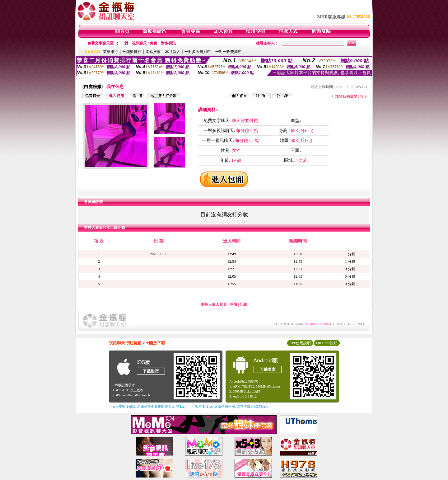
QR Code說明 (327, 343)
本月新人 (173, 52)
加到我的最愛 (346, 96)
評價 (233, 304)
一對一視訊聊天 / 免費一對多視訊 (148, 43)
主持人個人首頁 (214, 304)
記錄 (244, 304)
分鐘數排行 (132, 52)
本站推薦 (153, 52)
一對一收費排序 (228, 52)
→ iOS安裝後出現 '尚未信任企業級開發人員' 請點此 (148, 407)
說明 (364, 96)
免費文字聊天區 (100, 43)
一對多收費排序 (198, 52)
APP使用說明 (300, 343)
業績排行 (110, 52)
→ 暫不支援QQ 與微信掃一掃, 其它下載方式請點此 (229, 407)
